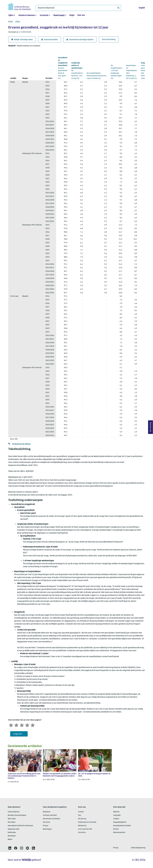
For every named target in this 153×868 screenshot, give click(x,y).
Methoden (12, 836)
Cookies (116, 819)
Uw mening (151, 427)
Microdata (12, 822)
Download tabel (49, 40)
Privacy (46, 826)
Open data (12, 819)
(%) (63, 68)
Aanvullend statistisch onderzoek (20, 826)
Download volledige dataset (80, 40)
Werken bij (82, 826)
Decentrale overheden (51, 819)
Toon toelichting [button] (109, 40)
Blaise (10, 839)
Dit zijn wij (82, 819)
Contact (81, 812)
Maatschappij (59, 15)
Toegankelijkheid (120, 822)
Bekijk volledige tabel (22, 40)
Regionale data (13, 829)
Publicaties (12, 832)
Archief (116, 829)
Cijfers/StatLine (14, 812)
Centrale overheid (50, 815)
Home (11, 22)
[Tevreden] (27, 725)
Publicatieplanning (138, 848)
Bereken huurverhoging (17, 815)
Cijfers (11, 15)
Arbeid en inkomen (27, 15)
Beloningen (47, 829)
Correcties (82, 832)
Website (116, 812)
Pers (80, 815)
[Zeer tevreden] (33, 725)
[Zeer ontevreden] (11, 725)
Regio (72, 15)
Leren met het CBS (85, 829)
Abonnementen (119, 832)
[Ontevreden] (16, 725)
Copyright (117, 815)
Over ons (81, 15)
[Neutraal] (22, 725)
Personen (46, 822)
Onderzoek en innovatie (87, 822)
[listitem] (10, 848)
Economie (44, 15)
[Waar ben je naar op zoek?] (78, 8)
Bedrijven (47, 812)
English (142, 8)
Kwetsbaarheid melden (122, 826)
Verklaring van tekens (21, 444)
